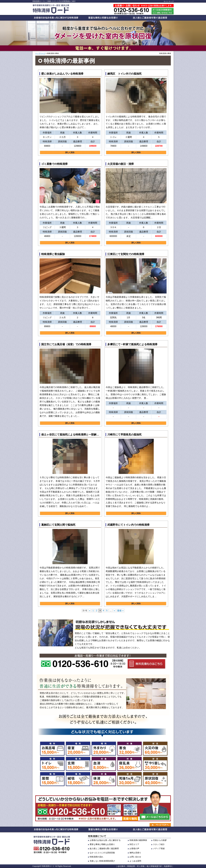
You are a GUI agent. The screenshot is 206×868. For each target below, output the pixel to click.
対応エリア (134, 844)
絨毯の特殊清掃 (78, 779)
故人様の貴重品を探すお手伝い (150, 18)
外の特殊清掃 (104, 749)
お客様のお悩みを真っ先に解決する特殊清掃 (56, 18)
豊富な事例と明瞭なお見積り (103, 18)
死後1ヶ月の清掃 (129, 779)
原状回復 (155, 779)
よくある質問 (135, 861)
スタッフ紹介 (159, 844)
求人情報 (141, 866)
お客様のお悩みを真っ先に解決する (105, 840)
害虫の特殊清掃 (129, 749)
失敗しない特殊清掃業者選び (102, 861)
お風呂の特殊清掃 (52, 749)
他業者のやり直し (155, 764)
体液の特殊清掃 (104, 779)
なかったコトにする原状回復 (102, 853)
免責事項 (168, 866)
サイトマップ (169, 2)
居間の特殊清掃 (52, 779)
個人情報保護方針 (154, 866)
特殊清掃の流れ (96, 857)
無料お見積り (135, 853)
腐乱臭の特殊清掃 (129, 764)
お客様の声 (134, 848)
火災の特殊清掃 (155, 749)
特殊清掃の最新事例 (138, 840)
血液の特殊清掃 (104, 764)
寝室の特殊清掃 (78, 749)
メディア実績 (159, 848)
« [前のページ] (90, 611)
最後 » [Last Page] (120, 611)
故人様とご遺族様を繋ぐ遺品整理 (104, 848)
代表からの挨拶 (160, 840)
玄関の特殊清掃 (78, 764)
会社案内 (121, 866)
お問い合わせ (135, 857)
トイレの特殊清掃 (52, 764)
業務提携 (131, 866)
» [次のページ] (114, 611)
